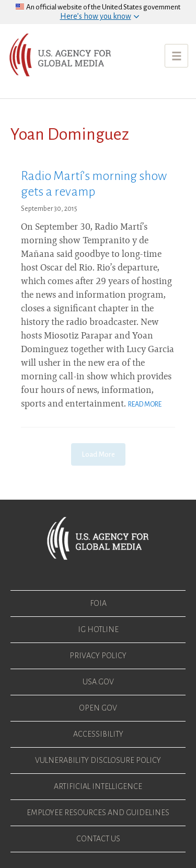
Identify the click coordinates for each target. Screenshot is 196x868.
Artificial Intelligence (98, 786)
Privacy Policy (98, 656)
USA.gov (98, 682)
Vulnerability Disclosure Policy (98, 760)
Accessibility (98, 734)
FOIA (98, 603)
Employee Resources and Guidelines (98, 813)
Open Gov (98, 708)
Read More (145, 404)
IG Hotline (98, 629)
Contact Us (98, 839)
